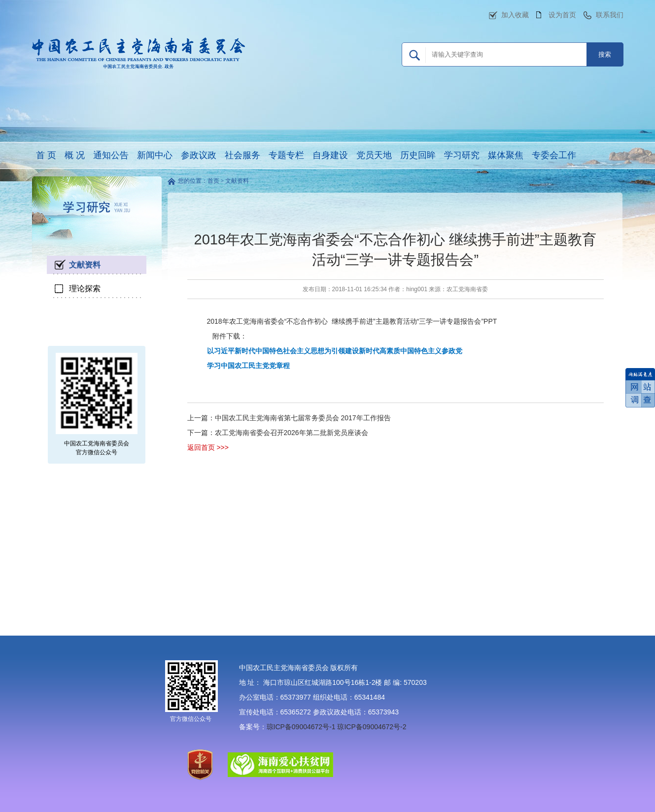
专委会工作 (554, 155)
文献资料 (85, 265)
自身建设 (330, 155)
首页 (213, 181)
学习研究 (462, 155)
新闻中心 (155, 155)
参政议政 (199, 155)
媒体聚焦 (506, 155)
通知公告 (111, 155)
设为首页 (562, 15)
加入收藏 (515, 15)
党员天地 (374, 155)
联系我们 (610, 15)
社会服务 (242, 155)
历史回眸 (418, 155)
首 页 (46, 155)
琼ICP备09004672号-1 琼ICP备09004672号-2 (337, 727)
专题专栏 (286, 155)
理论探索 (85, 288)
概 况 (75, 155)
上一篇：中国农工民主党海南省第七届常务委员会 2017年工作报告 (289, 418)
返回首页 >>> (208, 447)
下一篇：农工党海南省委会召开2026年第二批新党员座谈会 (278, 433)
